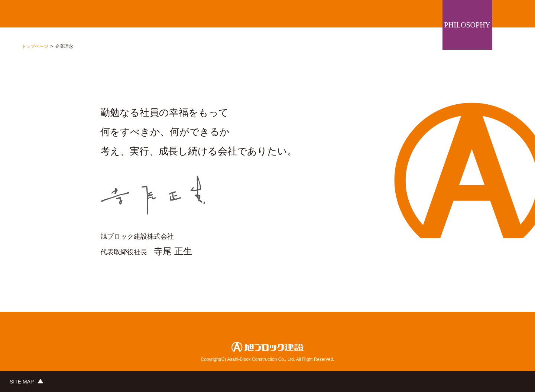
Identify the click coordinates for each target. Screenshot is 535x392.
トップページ (35, 46)
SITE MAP (22, 382)
